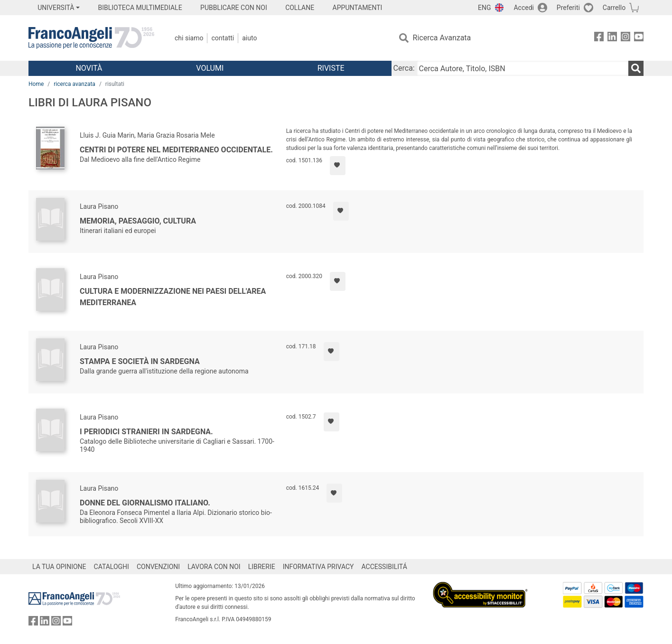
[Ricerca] (636, 68)
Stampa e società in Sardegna (140, 361)
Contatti (223, 38)
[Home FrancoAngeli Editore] (91, 38)
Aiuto (249, 38)
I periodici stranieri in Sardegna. (146, 432)
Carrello (614, 8)
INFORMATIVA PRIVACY (318, 567)
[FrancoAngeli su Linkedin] (612, 38)
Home (36, 84)
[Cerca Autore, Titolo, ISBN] (523, 68)
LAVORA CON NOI (214, 567)
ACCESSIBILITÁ (384, 567)
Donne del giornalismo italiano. (145, 503)
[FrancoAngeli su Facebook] (599, 38)
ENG (484, 8)
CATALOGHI (112, 567)
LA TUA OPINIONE (59, 567)
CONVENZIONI (158, 567)
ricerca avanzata (75, 84)
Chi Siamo (189, 38)
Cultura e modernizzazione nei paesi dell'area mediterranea (173, 297)
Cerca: (404, 68)
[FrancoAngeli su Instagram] (625, 38)
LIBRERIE (262, 567)
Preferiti (568, 8)
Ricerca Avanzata (442, 38)
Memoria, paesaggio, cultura (138, 221)
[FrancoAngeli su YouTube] (639, 38)
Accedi (524, 8)
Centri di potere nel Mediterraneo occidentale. (176, 150)
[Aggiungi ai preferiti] (338, 166)
